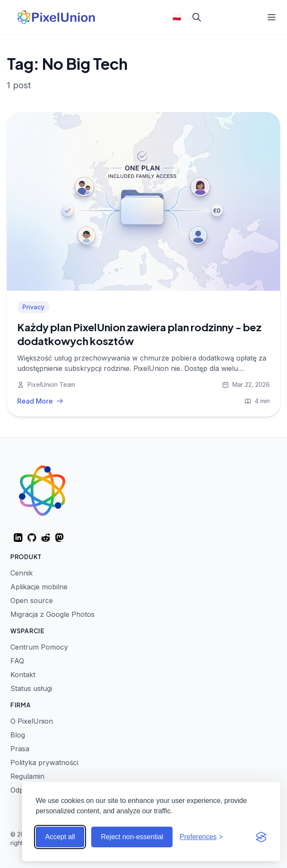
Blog (18, 735)
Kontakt (23, 675)
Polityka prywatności (44, 762)
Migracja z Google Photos (52, 614)
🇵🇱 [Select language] (177, 17)
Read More (40, 401)
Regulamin (27, 776)
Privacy (33, 307)
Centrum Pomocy (39, 647)
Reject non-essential (132, 837)
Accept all (60, 837)
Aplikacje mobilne (39, 587)
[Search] (197, 17)
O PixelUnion (32, 721)
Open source (32, 600)
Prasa (20, 749)
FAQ (17, 661)
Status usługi (31, 688)
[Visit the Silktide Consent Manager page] (261, 837)
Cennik (22, 573)
